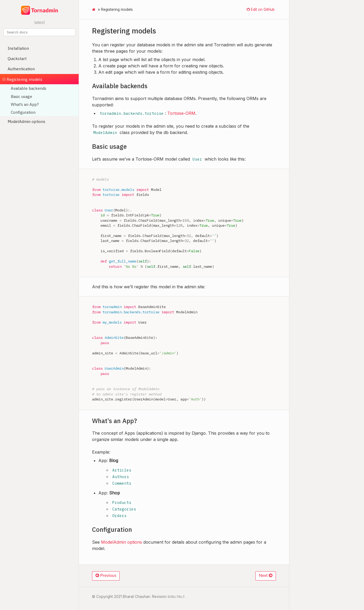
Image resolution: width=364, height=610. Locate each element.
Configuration (23, 112)
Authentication (21, 69)
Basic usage (21, 96)
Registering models (22, 79)
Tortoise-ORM (181, 113)
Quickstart (17, 58)
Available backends (29, 88)
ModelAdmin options (26, 121)
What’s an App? (25, 104)
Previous (106, 576)
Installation (18, 48)
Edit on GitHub (262, 9)
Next (266, 576)
